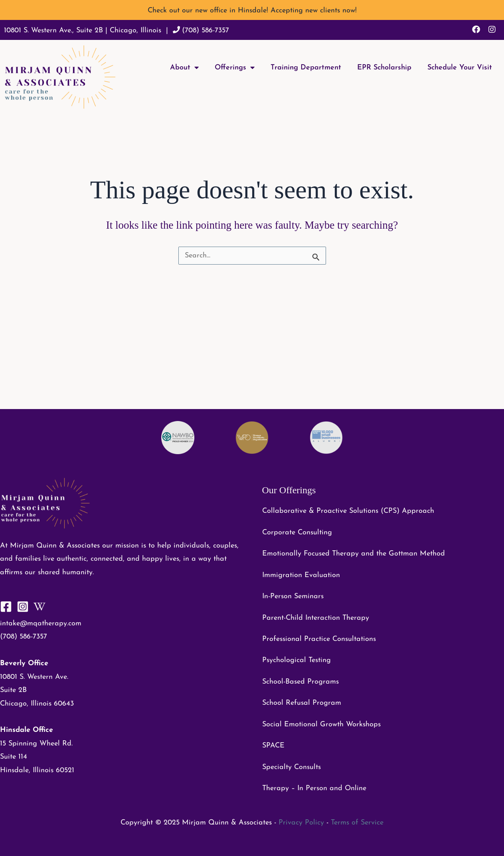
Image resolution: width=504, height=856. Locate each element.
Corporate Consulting (297, 533)
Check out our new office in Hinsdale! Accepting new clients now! (252, 11)
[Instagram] (23, 607)
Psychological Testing (296, 660)
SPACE (273, 746)
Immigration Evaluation (301, 575)
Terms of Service (357, 823)
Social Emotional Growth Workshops (321, 725)
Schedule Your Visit (460, 68)
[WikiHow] (40, 607)
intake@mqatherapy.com (41, 624)
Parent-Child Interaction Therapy (316, 618)
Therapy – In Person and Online (314, 788)
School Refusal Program (302, 703)
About (184, 67)
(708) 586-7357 (206, 31)
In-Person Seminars (293, 596)
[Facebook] (6, 607)
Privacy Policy (301, 823)
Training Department (306, 68)
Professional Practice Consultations (319, 639)
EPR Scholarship (384, 68)
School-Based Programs (300, 682)
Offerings (235, 67)
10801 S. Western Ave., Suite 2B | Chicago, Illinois (83, 31)
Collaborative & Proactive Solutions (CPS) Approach (348, 511)
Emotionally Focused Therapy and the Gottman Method (354, 554)
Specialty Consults (292, 767)
